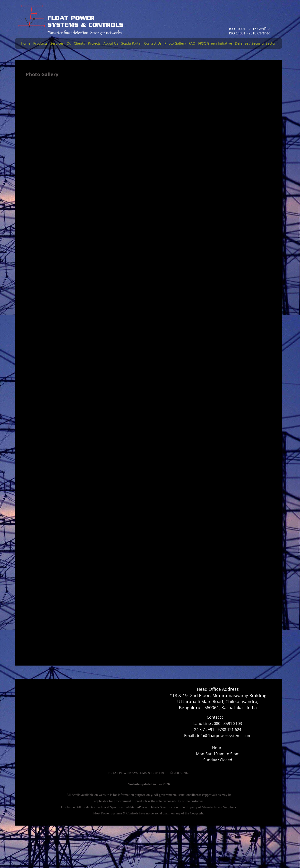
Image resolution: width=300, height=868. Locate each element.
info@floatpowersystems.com (224, 736)
